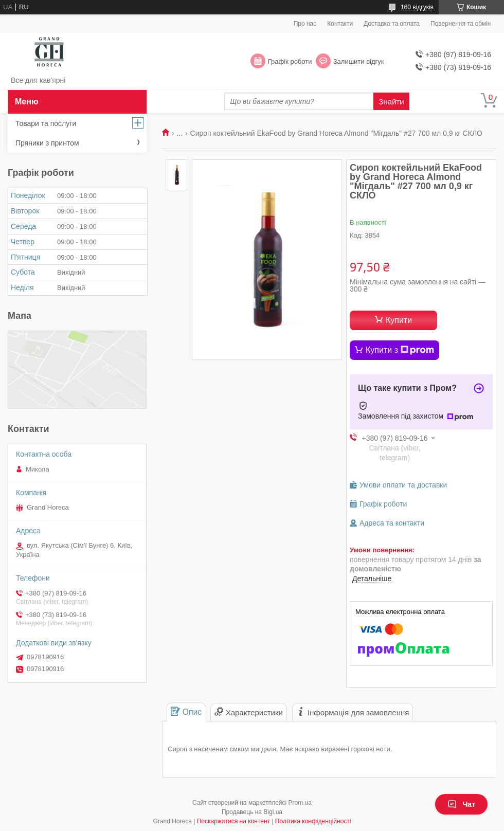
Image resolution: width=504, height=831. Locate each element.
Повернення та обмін (461, 24)
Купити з (400, 350)
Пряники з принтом (47, 143)
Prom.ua (300, 803)
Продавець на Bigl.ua (252, 812)
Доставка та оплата (392, 24)
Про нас (305, 24)
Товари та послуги (46, 123)
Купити (399, 320)
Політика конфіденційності (313, 821)
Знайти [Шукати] (391, 102)
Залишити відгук (359, 61)
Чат (461, 804)
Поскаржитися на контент (233, 821)
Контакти (340, 24)
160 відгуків (417, 7)
